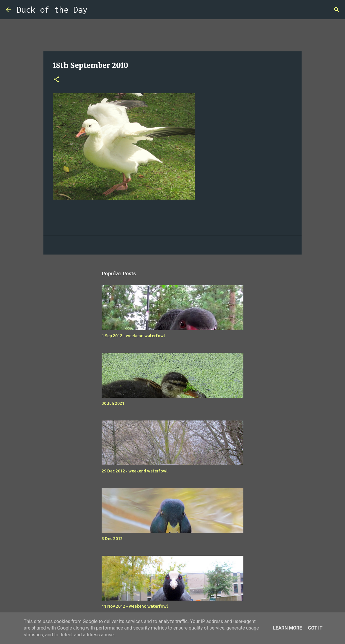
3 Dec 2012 (112, 539)
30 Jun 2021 (113, 403)
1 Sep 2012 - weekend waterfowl (133, 336)
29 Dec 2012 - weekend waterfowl (135, 471)
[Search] (96, 10)
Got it (315, 628)
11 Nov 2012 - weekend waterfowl (135, 606)
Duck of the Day (52, 10)
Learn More (287, 628)
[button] (56, 80)
